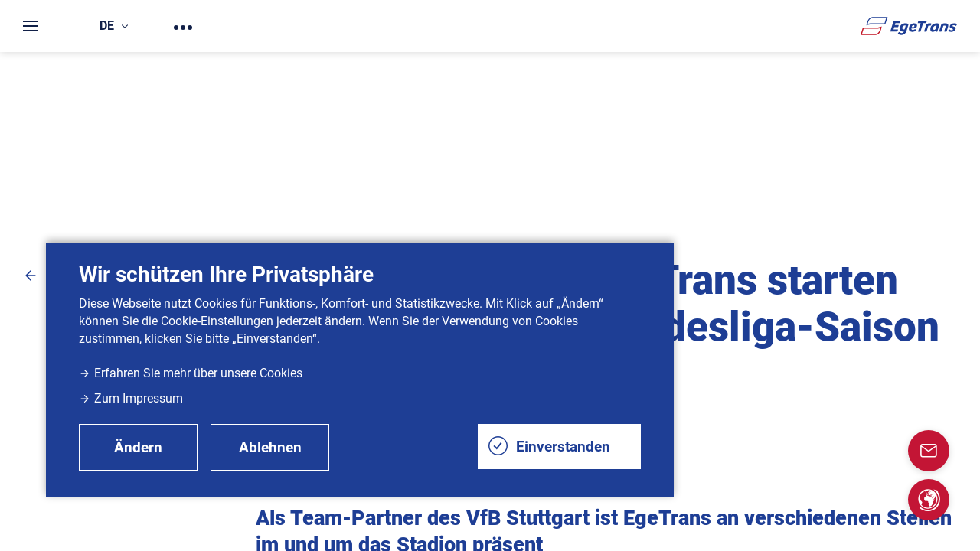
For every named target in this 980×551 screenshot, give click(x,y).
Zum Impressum (131, 398)
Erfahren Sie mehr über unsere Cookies (191, 373)
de (114, 26)
